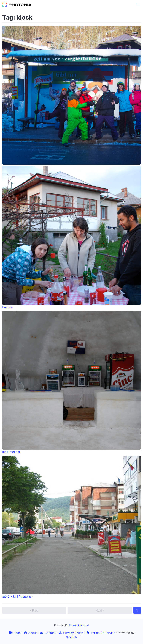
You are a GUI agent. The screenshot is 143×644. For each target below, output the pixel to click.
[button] (138, 5)
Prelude (71, 237)
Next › (100, 610)
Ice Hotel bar (71, 382)
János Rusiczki (79, 625)
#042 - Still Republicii (71, 527)
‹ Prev (34, 610)
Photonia (71, 637)
